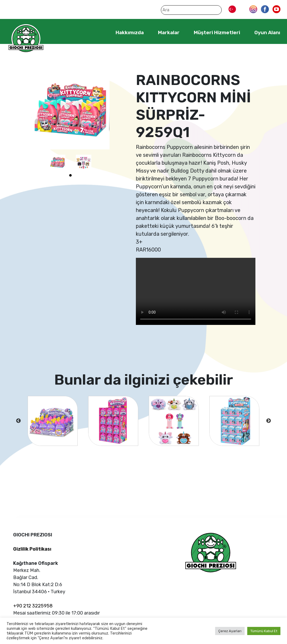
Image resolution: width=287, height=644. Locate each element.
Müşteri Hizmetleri (217, 32)
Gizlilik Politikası (32, 549)
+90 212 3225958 (33, 606)
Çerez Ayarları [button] (230, 631)
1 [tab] (71, 175)
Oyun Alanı (267, 32)
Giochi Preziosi (26, 39)
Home (99, 32)
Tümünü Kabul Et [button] (264, 631)
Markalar (169, 32)
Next (269, 421)
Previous (18, 421)
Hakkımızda (130, 32)
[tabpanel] (58, 162)
